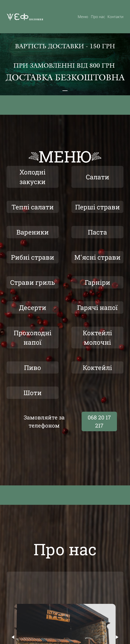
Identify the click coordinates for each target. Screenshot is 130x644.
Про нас (98, 17)
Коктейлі (97, 372)
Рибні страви (33, 259)
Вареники (32, 234)
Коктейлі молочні (97, 342)
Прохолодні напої (32, 342)
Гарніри (97, 285)
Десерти (32, 311)
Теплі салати (33, 208)
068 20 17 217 (99, 427)
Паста (97, 234)
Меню (83, 17)
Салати (97, 177)
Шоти (32, 398)
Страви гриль (33, 285)
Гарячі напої (97, 311)
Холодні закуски (33, 177)
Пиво (33, 372)
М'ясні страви (97, 259)
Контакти (115, 17)
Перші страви (97, 208)
